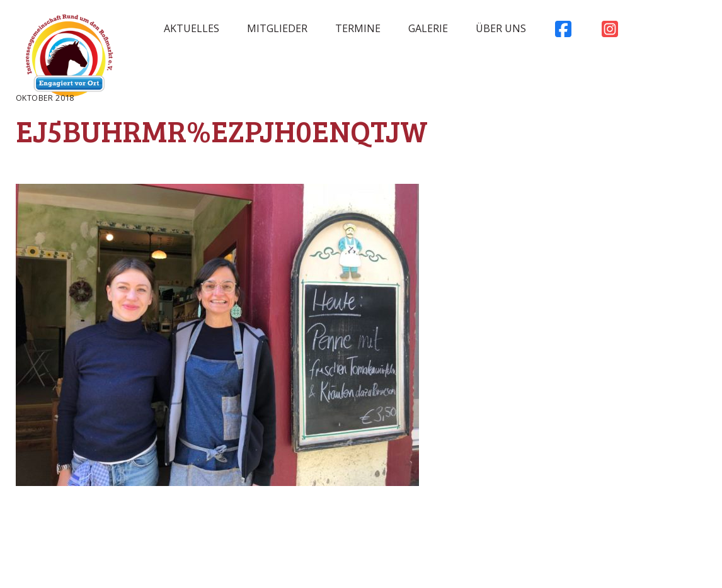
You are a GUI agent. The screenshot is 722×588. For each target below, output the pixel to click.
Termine (358, 28)
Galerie (428, 28)
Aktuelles (192, 28)
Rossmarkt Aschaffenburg (69, 59)
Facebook (563, 32)
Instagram (610, 32)
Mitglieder (277, 28)
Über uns (501, 28)
